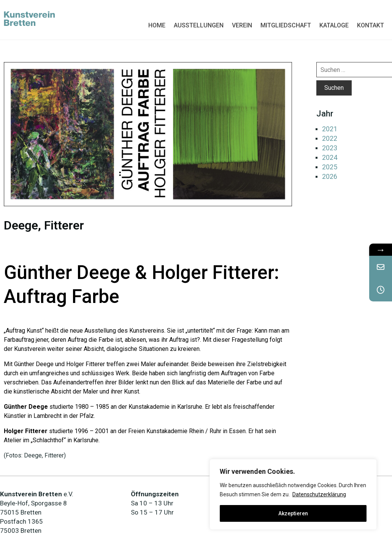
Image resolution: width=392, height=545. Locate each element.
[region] (293, 494)
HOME (157, 25)
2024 (330, 157)
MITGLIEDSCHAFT (286, 25)
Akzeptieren (293, 513)
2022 (330, 138)
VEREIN (242, 25)
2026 (330, 176)
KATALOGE (334, 25)
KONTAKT (371, 25)
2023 (330, 148)
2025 (330, 167)
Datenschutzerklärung (319, 494)
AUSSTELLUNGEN (199, 25)
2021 (330, 129)
